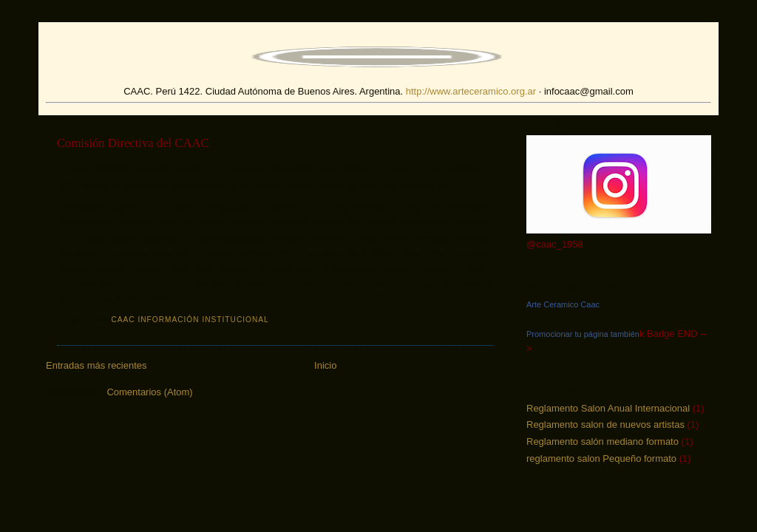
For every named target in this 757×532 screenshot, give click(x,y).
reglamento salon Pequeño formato (601, 458)
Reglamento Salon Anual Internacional (608, 408)
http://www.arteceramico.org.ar (471, 91)
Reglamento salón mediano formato (602, 441)
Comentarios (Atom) (149, 392)
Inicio (325, 365)
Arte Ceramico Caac (563, 304)
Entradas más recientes (96, 365)
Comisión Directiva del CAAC (133, 143)
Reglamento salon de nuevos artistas (605, 424)
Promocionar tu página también (583, 334)
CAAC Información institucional (190, 320)
